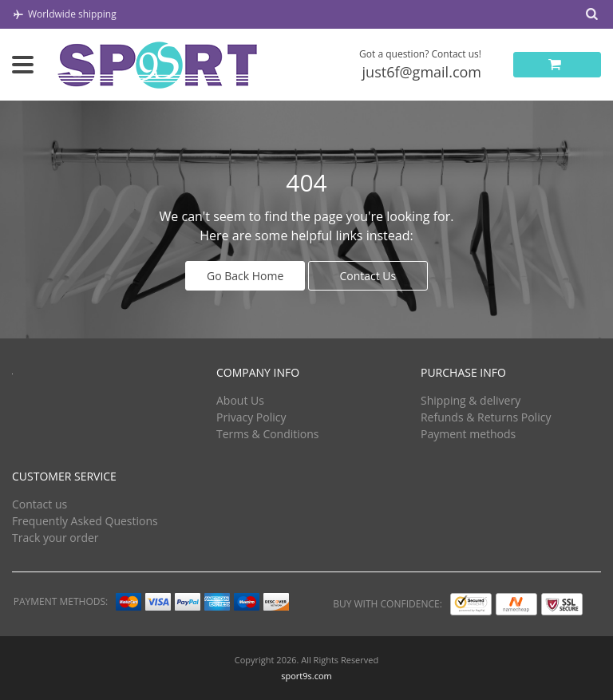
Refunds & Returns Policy (486, 417)
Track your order (55, 538)
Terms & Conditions (268, 434)
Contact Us (368, 276)
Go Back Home (245, 276)
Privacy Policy (251, 417)
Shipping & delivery (471, 400)
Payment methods (468, 434)
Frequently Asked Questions (85, 521)
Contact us (40, 504)
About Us (240, 400)
